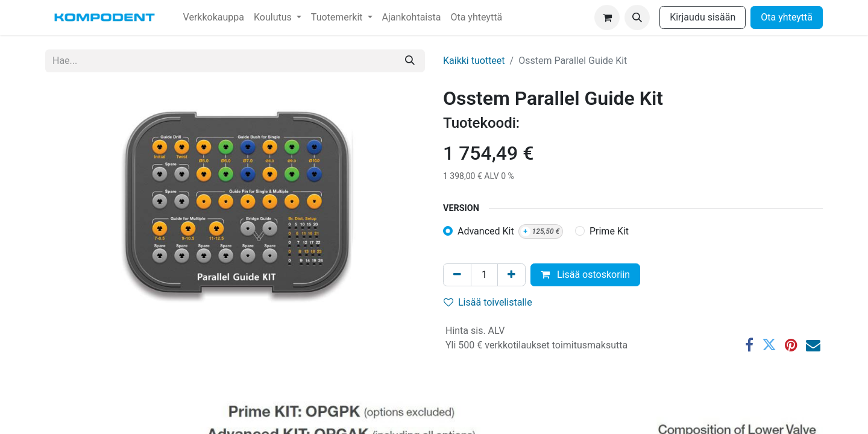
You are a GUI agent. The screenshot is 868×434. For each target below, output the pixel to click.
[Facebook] (749, 345)
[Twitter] (769, 345)
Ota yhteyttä (787, 17)
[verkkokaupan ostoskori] (607, 17)
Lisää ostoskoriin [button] (585, 275)
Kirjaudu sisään (703, 17)
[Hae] (410, 61)
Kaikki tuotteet (474, 61)
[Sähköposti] (813, 345)
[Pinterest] (791, 345)
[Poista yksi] (457, 275)
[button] (637, 17)
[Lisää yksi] (511, 275)
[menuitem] (214, 17)
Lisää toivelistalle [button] (488, 302)
